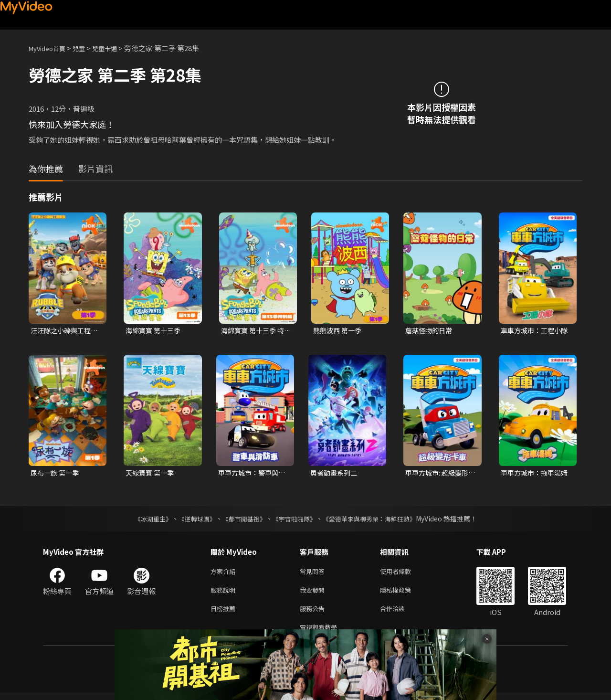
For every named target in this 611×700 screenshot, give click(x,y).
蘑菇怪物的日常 (430, 331)
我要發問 (314, 594)
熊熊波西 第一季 (339, 331)
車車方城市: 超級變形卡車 (439, 474)
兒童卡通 (115, 48)
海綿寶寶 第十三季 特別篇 (255, 331)
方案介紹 (225, 574)
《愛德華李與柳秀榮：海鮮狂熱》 (375, 520)
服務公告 (314, 614)
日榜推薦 (225, 614)
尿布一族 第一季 (56, 474)
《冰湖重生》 (145, 520)
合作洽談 (400, 614)
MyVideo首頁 (50, 48)
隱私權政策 (404, 594)
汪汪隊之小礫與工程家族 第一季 (63, 331)
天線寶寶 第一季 (151, 474)
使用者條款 (404, 574)
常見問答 (314, 574)
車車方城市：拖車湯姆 (533, 474)
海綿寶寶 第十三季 (155, 331)
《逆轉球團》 (191, 520)
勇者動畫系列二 (335, 474)
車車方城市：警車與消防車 (250, 474)
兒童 (86, 48)
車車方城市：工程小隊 (533, 331)
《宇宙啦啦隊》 (295, 520)
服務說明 (225, 594)
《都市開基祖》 (242, 520)
